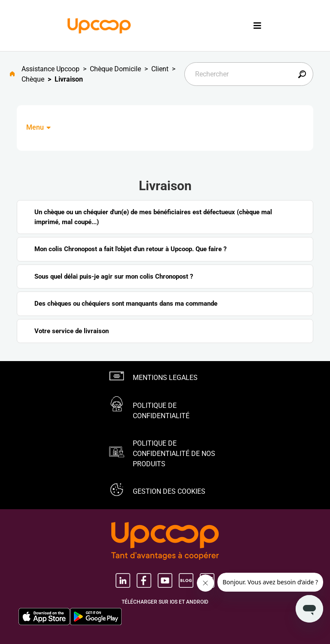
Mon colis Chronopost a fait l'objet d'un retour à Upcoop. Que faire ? (130, 249)
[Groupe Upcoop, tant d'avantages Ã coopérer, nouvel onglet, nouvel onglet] (165, 542)
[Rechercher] (249, 74)
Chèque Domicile (115, 69)
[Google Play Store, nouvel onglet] (96, 617)
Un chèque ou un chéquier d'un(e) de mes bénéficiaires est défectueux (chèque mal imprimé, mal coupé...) (153, 217)
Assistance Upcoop (50, 69)
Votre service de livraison (72, 331)
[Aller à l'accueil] (16, 74)
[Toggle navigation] (257, 26)
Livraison (69, 79)
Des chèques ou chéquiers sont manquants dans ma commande (126, 304)
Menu (39, 127)
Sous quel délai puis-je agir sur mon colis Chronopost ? (114, 276)
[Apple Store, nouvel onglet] (44, 617)
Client (160, 69)
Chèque (33, 79)
